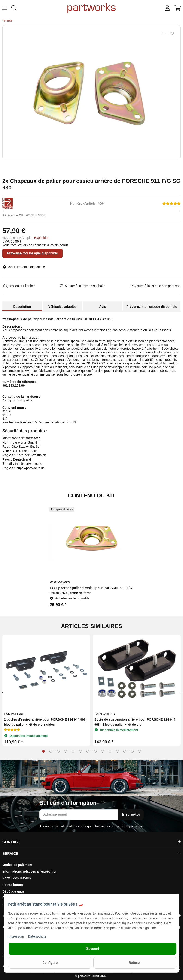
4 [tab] (66, 751)
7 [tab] (88, 751)
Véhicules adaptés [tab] (62, 307)
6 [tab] (80, 751)
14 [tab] (140, 751)
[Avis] (171, 204)
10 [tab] (110, 751)
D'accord (92, 949)
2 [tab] (51, 751)
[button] (167, 8)
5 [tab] (73, 751)
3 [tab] (58, 751)
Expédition (42, 238)
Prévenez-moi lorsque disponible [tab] (152, 307)
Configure (50, 963)
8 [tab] (95, 751)
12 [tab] (125, 751)
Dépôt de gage (13, 891)
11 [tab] (117, 751)
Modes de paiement (17, 865)
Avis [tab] (102, 307)
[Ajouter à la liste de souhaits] (172, 34)
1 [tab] (43, 751)
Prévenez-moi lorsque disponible (32, 253)
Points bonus (13, 885)
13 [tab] (132, 751)
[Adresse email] (79, 815)
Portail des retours (17, 878)
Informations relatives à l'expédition (30, 871)
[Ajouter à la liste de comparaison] (163, 34)
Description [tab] (22, 307)
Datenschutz (37, 936)
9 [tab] (103, 751)
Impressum (16, 936)
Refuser (135, 963)
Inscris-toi (131, 814)
